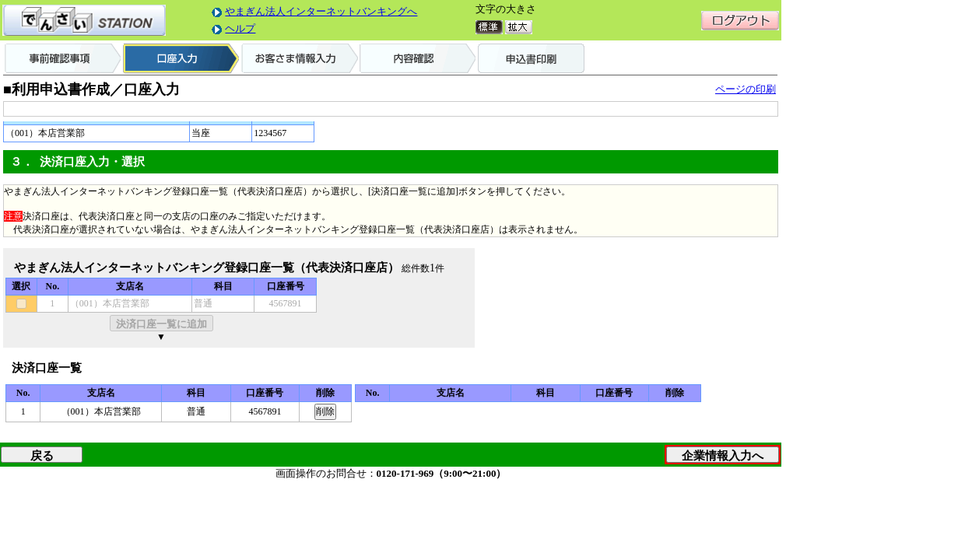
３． (22, 162)
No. (53, 286)
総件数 (416, 268)
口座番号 (286, 286)
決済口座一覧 (47, 368)
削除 (325, 393)
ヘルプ (240, 28)
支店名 (130, 286)
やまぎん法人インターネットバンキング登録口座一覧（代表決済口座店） (207, 268)
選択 (21, 286)
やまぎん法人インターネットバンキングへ (321, 11)
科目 (223, 286)
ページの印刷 (746, 89)
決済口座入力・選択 (92, 162)
